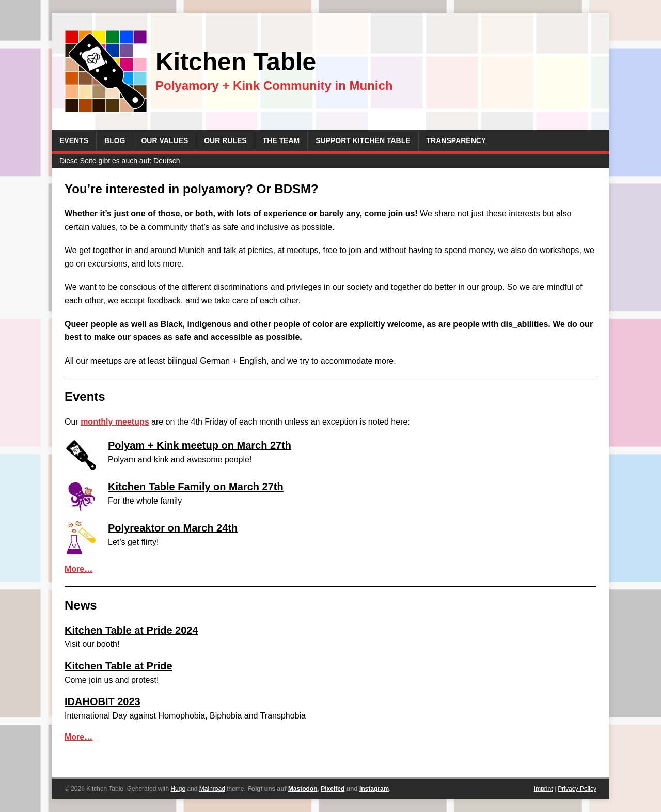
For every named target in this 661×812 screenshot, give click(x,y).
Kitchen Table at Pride (119, 666)
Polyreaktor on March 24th (173, 528)
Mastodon (303, 789)
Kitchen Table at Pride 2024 (131, 630)
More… (78, 569)
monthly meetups (115, 422)
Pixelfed (333, 789)
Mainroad (212, 789)
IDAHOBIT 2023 (103, 701)
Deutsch (167, 161)
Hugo (178, 789)
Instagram (374, 789)
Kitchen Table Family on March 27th (196, 487)
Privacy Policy (577, 789)
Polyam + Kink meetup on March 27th (200, 445)
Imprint (544, 789)
